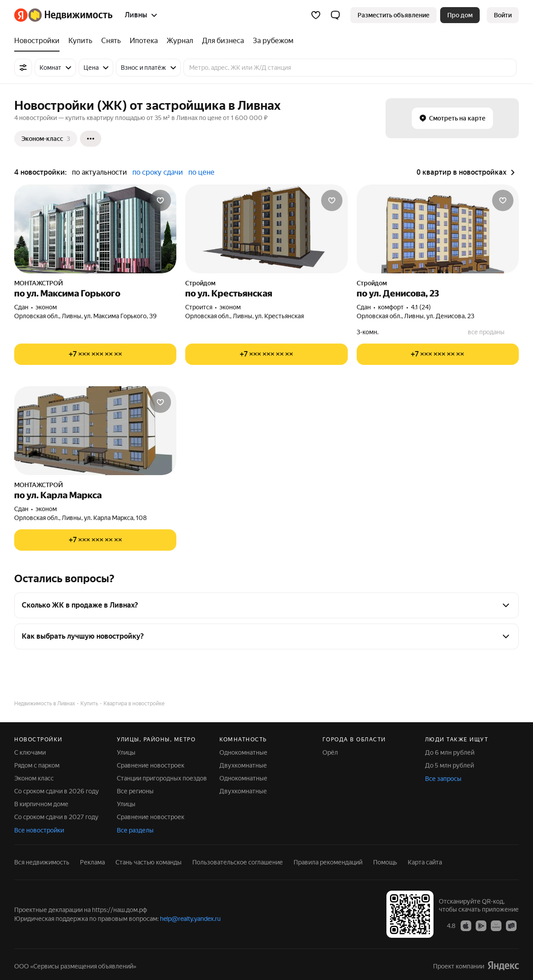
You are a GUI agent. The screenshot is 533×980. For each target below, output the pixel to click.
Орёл (330, 752)
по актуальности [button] (99, 172)
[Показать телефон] (95, 354)
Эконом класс (34, 778)
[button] (335, 15)
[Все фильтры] (23, 68)
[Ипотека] (144, 41)
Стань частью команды (149, 862)
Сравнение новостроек (151, 765)
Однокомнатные (243, 752)
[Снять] (111, 41)
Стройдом (200, 283)
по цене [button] (201, 172)
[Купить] (80, 41)
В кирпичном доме (41, 804)
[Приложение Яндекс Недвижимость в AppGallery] (496, 925)
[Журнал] (180, 41)
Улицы (126, 752)
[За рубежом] (271, 41)
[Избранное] (316, 15)
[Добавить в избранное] (160, 200)
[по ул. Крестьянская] (266, 229)
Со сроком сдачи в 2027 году (56, 817)
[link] (503, 15)
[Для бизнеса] (223, 41)
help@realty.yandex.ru (190, 919)
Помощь (385, 862)
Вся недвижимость (42, 862)
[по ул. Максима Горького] (95, 229)
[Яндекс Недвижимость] (70, 15)
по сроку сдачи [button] (158, 172)
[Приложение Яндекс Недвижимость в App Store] (466, 925)
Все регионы (135, 791)
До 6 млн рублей (450, 752)
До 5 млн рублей (449, 765)
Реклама (92, 862)
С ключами (30, 752)
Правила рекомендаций (328, 862)
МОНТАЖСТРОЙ (39, 283)
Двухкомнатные (243, 765)
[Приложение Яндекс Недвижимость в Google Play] (481, 925)
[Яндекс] (21, 15)
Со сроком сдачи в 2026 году (57, 791)
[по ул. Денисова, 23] (438, 229)
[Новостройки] (39, 41)
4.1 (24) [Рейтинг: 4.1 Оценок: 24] (421, 307)
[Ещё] (91, 139)
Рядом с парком (37, 765)
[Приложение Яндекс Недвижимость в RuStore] (511, 925)
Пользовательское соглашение (238, 862)
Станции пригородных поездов (162, 778)
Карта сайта (425, 862)
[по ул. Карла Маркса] (95, 431)
